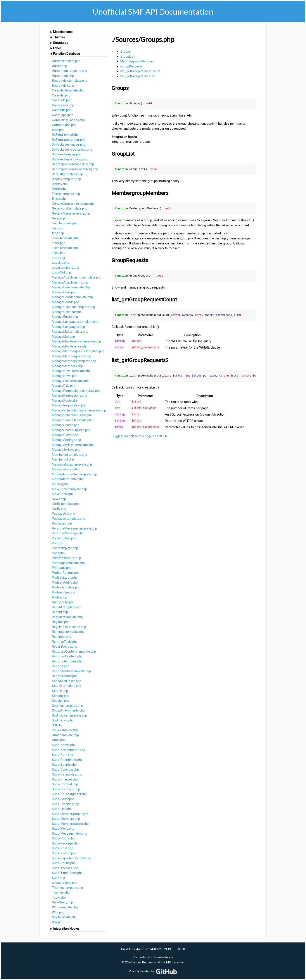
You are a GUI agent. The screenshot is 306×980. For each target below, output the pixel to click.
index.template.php (65, 238)
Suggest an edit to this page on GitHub (139, 435)
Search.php (60, 691)
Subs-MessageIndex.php (70, 834)
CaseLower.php (63, 105)
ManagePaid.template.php (70, 381)
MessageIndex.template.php (72, 464)
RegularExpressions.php (69, 627)
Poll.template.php (64, 538)
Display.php (60, 184)
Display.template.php (67, 179)
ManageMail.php (63, 337)
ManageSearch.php (66, 425)
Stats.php (59, 740)
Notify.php (59, 509)
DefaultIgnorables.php (67, 174)
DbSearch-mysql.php (67, 154)
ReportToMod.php (65, 676)
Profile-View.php (64, 592)
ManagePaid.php (64, 386)
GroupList (127, 57)
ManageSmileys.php (66, 450)
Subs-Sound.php (64, 863)
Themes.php (61, 892)
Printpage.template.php (68, 563)
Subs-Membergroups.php (70, 814)
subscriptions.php (65, 883)
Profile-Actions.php (66, 573)
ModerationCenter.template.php (74, 474)
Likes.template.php (65, 248)
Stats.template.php (65, 735)
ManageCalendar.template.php (73, 307)
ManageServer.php (65, 435)
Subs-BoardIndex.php (67, 760)
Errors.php (59, 199)
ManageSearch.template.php (72, 420)
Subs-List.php (62, 809)
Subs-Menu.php (63, 829)
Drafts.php (59, 189)
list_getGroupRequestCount (140, 71)
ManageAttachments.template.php (77, 277)
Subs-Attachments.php (69, 750)
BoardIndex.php (63, 86)
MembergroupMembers (137, 61)
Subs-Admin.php (64, 745)
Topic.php (59, 897)
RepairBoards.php (65, 646)
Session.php (61, 701)
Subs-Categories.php (67, 774)
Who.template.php (65, 907)
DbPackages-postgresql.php (72, 150)
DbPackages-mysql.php (69, 144)
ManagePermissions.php (70, 395)
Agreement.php (63, 76)
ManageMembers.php (67, 366)
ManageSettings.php (67, 440)
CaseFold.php (62, 100)
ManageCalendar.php (67, 312)
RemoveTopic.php (65, 642)
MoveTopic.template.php (69, 489)
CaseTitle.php (62, 110)
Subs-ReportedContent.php (72, 858)
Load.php (59, 258)
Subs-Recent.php (64, 853)
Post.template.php (65, 548)
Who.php (58, 912)
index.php (59, 243)
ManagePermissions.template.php (76, 391)
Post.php (58, 553)
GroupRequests (131, 66)
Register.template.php (67, 617)
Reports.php (61, 666)
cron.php (58, 130)
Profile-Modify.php (65, 583)
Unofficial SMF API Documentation (153, 12)
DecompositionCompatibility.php (75, 169)
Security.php (61, 696)
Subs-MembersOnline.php (70, 824)
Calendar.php (61, 95)
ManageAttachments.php (70, 282)
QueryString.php (63, 602)
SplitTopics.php (63, 720)
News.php (59, 499)
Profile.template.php (66, 587)
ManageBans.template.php (71, 287)
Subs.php (59, 878)
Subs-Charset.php (65, 779)
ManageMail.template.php (70, 332)
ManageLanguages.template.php (75, 322)
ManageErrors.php (65, 317)
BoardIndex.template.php (70, 81)
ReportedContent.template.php (74, 652)
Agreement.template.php (70, 71)
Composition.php (64, 125)
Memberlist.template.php (70, 455)
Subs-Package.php (65, 843)
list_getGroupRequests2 (138, 76)
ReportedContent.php (67, 656)
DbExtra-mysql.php (65, 135)
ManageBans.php (64, 292)
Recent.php (60, 612)
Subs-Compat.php (65, 784)
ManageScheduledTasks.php (72, 415)
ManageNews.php (65, 376)
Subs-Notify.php (63, 838)
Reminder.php (62, 637)
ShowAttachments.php (68, 710)
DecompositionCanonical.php (73, 164)
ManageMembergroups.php (72, 356)
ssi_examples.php (65, 730)
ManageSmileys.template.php (73, 445)
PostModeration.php (67, 558)
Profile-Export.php (65, 578)
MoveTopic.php (63, 494)
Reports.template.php (67, 661)
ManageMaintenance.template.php (76, 341)
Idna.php (58, 233)
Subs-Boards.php (64, 765)
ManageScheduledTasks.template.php (79, 410)
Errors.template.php (66, 194)
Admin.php (60, 66)
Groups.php (60, 218)
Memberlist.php (63, 459)
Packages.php (62, 523)
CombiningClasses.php (68, 120)
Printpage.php (62, 568)
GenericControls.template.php (73, 204)
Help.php (58, 228)
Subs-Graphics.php (66, 804)
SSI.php (57, 725)
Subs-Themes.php (65, 868)
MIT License (175, 962)
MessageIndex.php (65, 469)
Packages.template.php (69, 519)
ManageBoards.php (66, 302)
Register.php (61, 622)
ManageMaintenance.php (70, 346)
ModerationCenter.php (68, 479)
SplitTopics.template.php (69, 715)
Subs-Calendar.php (65, 770)
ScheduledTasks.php (67, 681)
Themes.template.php (67, 888)
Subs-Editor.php (63, 799)
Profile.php (60, 597)
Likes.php (59, 253)
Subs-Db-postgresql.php (69, 794)
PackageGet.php (64, 514)
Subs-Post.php (63, 848)
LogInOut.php (61, 272)
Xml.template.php (64, 917)
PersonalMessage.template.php (74, 528)
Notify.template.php (66, 504)
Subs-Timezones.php (67, 873)
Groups (126, 52)
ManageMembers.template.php (74, 361)
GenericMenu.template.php (71, 213)
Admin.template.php (66, 61)
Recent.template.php (67, 607)
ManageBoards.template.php (72, 297)
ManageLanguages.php (68, 327)
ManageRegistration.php (69, 405)
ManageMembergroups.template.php (78, 351)
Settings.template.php (67, 706)
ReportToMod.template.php (71, 671)
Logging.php (61, 263)
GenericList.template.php (70, 208)
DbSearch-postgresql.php (70, 159)
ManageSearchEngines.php (71, 430)
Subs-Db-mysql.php (66, 789)
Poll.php (58, 543)
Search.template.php (67, 686)
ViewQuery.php (62, 902)
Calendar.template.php (68, 90)
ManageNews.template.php (71, 371)
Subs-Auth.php (63, 755)
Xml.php (58, 922)
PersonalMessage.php (68, 533)
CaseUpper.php (63, 115)
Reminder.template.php (68, 632)
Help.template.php (65, 223)
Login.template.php (66, 268)
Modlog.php (60, 484)
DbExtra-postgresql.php (69, 140)
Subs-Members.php (66, 819)
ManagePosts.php (65, 401)
